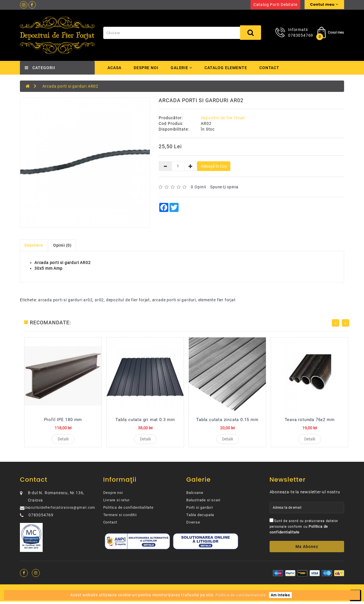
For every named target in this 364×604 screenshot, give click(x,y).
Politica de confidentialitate (128, 510)
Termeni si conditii (120, 517)
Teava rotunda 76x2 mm (310, 420)
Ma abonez (307, 549)
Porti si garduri (200, 510)
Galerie (182, 68)
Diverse (193, 525)
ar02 (99, 300)
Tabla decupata (200, 517)
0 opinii (198, 187)
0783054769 (301, 35)
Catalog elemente (227, 68)
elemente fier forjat (217, 300)
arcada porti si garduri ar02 (65, 300)
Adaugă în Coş (214, 166)
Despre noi (146, 68)
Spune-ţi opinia (224, 187)
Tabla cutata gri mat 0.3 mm (145, 420)
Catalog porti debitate (275, 5)
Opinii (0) (62, 245)
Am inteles (280, 595)
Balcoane (195, 495)
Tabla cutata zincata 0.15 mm (227, 420)
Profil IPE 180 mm (63, 420)
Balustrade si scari (203, 503)
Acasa (114, 68)
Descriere (34, 245)
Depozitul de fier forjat (223, 118)
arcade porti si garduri (174, 300)
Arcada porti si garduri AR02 (70, 86)
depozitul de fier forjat (128, 300)
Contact (271, 68)
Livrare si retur (116, 503)
